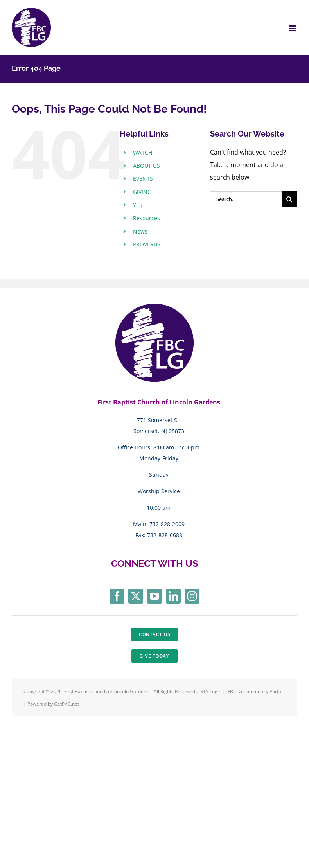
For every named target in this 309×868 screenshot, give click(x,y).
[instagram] (192, 596)
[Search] (289, 199)
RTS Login (211, 691)
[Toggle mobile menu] (293, 28)
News (140, 231)
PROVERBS (147, 244)
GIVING (142, 192)
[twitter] (136, 596)
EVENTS (143, 179)
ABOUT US (146, 166)
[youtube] (154, 596)
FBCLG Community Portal (255, 691)
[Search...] (246, 199)
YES (138, 205)
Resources (146, 218)
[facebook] (117, 596)
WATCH (143, 152)
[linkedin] (173, 596)
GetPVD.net (66, 704)
